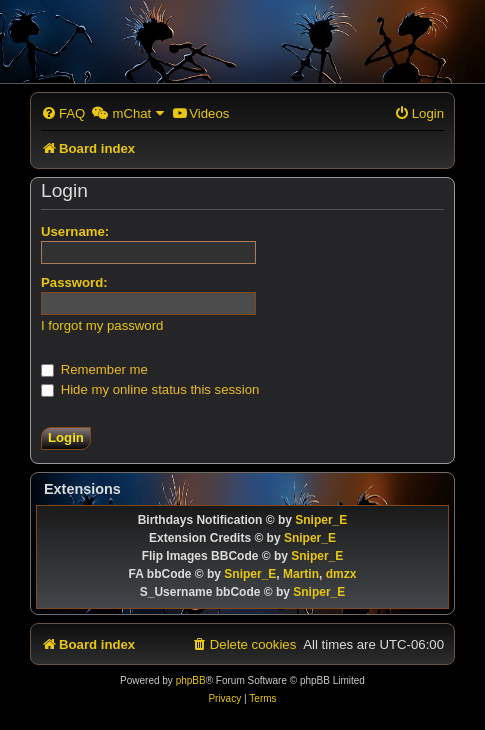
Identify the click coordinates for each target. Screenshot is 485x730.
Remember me (94, 369)
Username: (75, 231)
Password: (74, 282)
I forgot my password (102, 325)
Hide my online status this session (150, 389)
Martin (301, 574)
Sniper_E (321, 520)
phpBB (191, 680)
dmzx (341, 574)
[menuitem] (63, 113)
